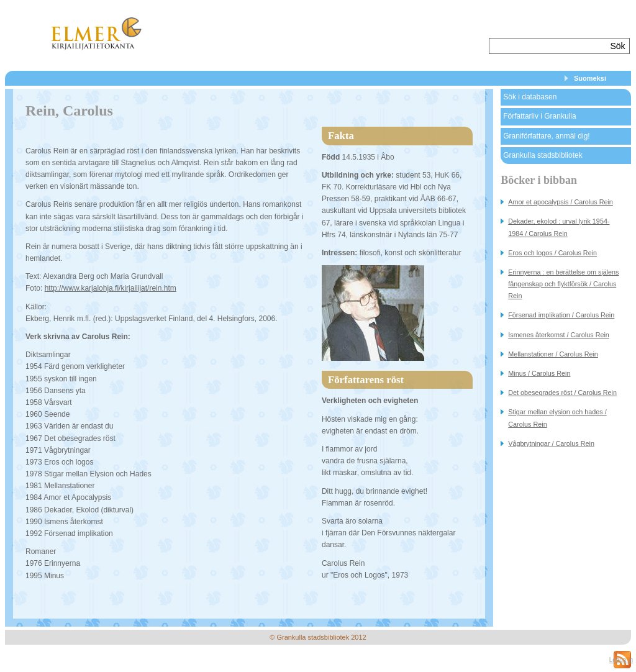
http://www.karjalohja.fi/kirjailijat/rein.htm (111, 288)
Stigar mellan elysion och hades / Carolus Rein (557, 418)
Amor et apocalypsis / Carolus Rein (561, 202)
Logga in (621, 660)
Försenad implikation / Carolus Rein (561, 315)
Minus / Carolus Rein (539, 373)
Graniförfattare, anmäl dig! (546, 136)
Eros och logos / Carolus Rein (552, 253)
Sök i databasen (530, 97)
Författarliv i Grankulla (539, 116)
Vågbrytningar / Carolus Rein (551, 443)
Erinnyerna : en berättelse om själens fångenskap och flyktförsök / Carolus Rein (563, 284)
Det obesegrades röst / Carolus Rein (562, 393)
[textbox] (548, 46)
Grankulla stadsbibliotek (543, 155)
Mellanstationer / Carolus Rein (553, 354)
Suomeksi (590, 78)
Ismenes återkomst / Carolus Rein (559, 335)
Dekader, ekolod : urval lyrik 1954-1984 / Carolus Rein (559, 227)
